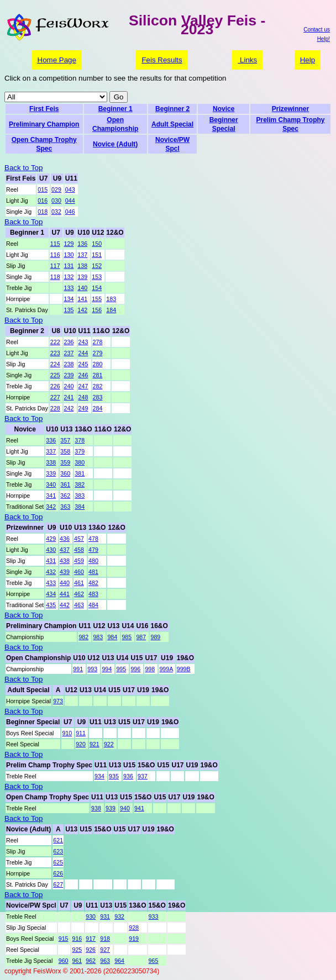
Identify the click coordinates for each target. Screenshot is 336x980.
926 (91, 950)
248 (83, 397)
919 (134, 939)
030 (56, 201)
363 (65, 507)
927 (105, 950)
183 (111, 299)
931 (105, 916)
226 (55, 386)
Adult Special (172, 124)
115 (55, 244)
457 (79, 539)
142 (82, 310)
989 (155, 637)
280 (98, 364)
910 (67, 733)
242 (69, 408)
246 (83, 375)
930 (91, 916)
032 (56, 212)
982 (83, 637)
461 (79, 583)
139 (82, 277)
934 (99, 776)
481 (93, 572)
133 (69, 288)
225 (55, 375)
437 (65, 550)
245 (83, 364)
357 (65, 440)
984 (112, 637)
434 (51, 594)
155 (97, 299)
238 (69, 364)
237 (69, 353)
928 (134, 928)
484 (93, 605)
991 (78, 669)
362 (65, 496)
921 (95, 744)
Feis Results (162, 60)
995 (121, 669)
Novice (224, 109)
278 (98, 342)
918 (105, 939)
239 (69, 375)
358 (65, 451)
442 (65, 605)
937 (143, 776)
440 (65, 583)
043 (70, 189)
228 (55, 408)
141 (82, 299)
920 (81, 744)
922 (109, 744)
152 (97, 266)
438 (65, 561)
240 (69, 386)
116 (55, 255)
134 (69, 299)
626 (58, 873)
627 (58, 884)
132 (69, 277)
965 (154, 961)
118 (55, 277)
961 (77, 961)
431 (51, 561)
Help (308, 60)
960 (64, 961)
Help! (324, 39)
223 (55, 353)
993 (92, 669)
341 (51, 496)
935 (114, 776)
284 (98, 408)
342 (51, 507)
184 (111, 310)
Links (247, 60)
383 (80, 496)
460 (79, 572)
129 (69, 244)
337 (51, 451)
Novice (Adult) (115, 144)
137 (82, 255)
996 (135, 669)
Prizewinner (290, 109)
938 (96, 808)
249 (83, 408)
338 (51, 462)
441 (65, 594)
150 (97, 244)
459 (79, 561)
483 (93, 594)
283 (98, 397)
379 (80, 451)
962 (91, 961)
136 (82, 244)
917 (91, 939)
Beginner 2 (172, 109)
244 (83, 353)
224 (55, 364)
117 (55, 266)
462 (79, 594)
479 (93, 550)
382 (80, 484)
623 (58, 851)
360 (65, 473)
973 (58, 701)
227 (55, 397)
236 (69, 342)
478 (93, 539)
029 (56, 189)
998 (150, 669)
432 (51, 572)
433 (51, 583)
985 (127, 637)
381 (80, 473)
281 (98, 375)
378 (80, 440)
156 (97, 310)
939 (111, 808)
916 (77, 939)
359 (65, 462)
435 (51, 605)
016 (43, 201)
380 (80, 462)
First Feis (44, 109)
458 (79, 550)
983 (98, 637)
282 (98, 386)
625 (58, 862)
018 (43, 212)
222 (55, 342)
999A (166, 669)
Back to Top (23, 168)
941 (139, 808)
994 (107, 669)
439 (65, 572)
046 (70, 212)
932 (119, 916)
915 (64, 939)
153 (97, 277)
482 (93, 583)
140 (82, 288)
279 (98, 353)
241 (69, 397)
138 (82, 266)
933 (154, 916)
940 (125, 808)
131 (69, 266)
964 (119, 961)
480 (93, 561)
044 (70, 201)
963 (105, 961)
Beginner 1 (116, 109)
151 (97, 255)
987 (141, 637)
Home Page (57, 60)
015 (43, 189)
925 (77, 950)
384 (80, 507)
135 (69, 310)
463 (79, 605)
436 (65, 539)
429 (51, 539)
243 (83, 342)
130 (69, 255)
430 (51, 550)
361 (65, 484)
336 (51, 440)
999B (184, 669)
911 (81, 733)
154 (97, 288)
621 (58, 840)
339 (51, 473)
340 (51, 484)
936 (128, 776)
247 (83, 386)
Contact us (317, 30)
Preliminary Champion (44, 124)
